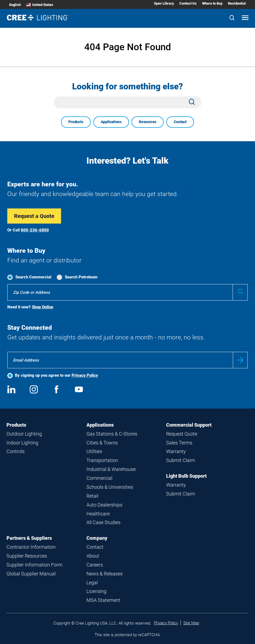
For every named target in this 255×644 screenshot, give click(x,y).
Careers (95, 565)
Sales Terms (179, 443)
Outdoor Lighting (24, 434)
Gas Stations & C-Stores (112, 434)
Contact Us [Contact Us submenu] (188, 3)
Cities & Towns (102, 443)
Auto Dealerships (104, 505)
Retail (92, 496)
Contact (180, 122)
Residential (237, 3)
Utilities (94, 451)
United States (40, 5)
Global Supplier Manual (31, 574)
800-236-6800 (35, 230)
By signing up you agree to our (56, 375)
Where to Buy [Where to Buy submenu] (212, 3)
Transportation (102, 460)
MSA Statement (103, 600)
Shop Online (43, 307)
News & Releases (105, 574)
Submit (240, 360)
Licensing (96, 591)
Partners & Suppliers (29, 538)
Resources (148, 122)
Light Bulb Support (186, 476)
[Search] (232, 18)
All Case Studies (103, 522)
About (93, 556)
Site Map (191, 623)
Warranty (176, 451)
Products (76, 122)
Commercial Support (189, 425)
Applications (111, 122)
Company (97, 538)
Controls (16, 451)
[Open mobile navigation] (245, 18)
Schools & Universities (110, 487)
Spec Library (164, 3)
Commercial (99, 478)
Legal (92, 583)
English (15, 5)
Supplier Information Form (34, 565)
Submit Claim (181, 460)
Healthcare (98, 514)
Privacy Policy (85, 375)
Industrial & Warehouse (111, 469)
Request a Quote (34, 216)
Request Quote (182, 434)
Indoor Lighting (22, 443)
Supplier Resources (27, 556)
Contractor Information (31, 547)
